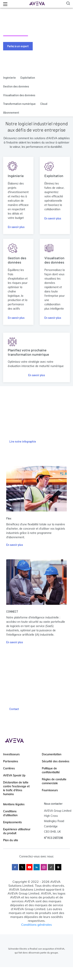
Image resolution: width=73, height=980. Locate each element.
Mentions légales (14, 804)
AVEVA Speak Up (14, 775)
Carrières (9, 768)
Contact (14, 709)
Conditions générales (36, 925)
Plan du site (11, 840)
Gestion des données (16, 86)
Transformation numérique (19, 104)
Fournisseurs (50, 790)
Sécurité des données (56, 761)
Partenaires (11, 761)
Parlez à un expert (18, 46)
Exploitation (28, 78)
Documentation (52, 754)
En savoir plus (16, 227)
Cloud (44, 104)
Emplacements (12, 822)
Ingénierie (9, 78)
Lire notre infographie (23, 441)
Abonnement (11, 113)
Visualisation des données (19, 95)
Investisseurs (11, 754)
